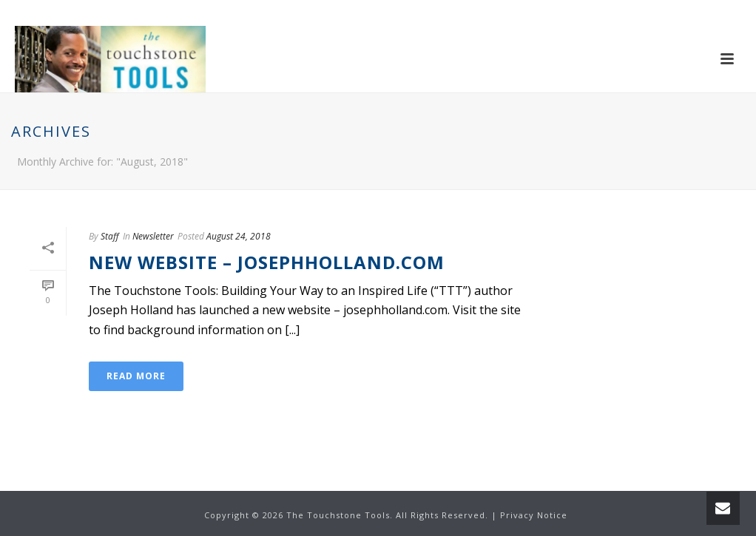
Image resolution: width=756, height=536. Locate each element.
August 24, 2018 (239, 236)
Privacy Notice (534, 515)
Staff (110, 236)
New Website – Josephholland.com (267, 262)
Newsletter (153, 236)
